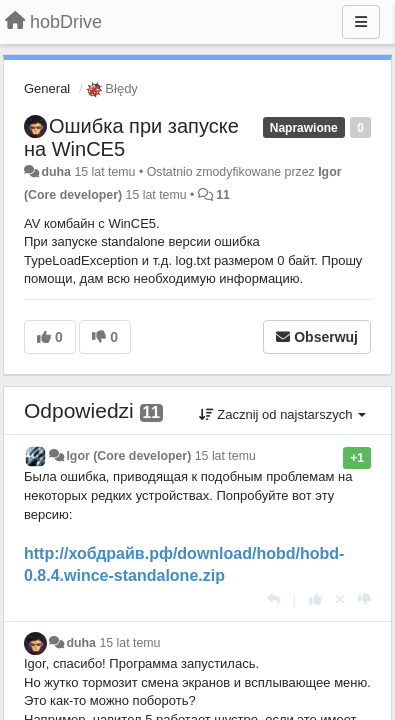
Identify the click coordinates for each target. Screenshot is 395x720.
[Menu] (361, 22)
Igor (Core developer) (128, 456)
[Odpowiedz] (273, 599)
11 (223, 195)
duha (56, 172)
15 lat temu (225, 456)
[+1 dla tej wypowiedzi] (315, 599)
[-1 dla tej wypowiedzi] (364, 599)
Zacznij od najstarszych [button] (282, 414)
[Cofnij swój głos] (340, 599)
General (47, 88)
